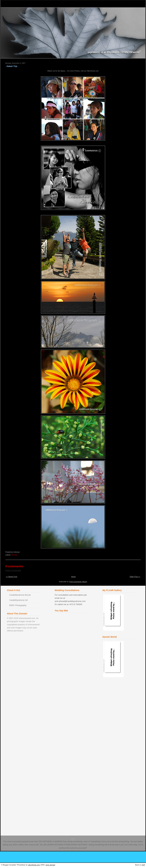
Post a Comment (13, 570)
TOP (143, 865)
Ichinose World (16, 4)
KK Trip (14, 555)
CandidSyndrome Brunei (20, 595)
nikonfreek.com (34, 865)
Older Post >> (135, 577)
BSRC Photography (18, 605)
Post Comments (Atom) (78, 582)
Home (73, 577)
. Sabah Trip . (12, 66)
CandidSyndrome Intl (18, 600)
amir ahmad (50, 865)
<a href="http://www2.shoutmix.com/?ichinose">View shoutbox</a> (72, 720)
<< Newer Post (11, 577)
